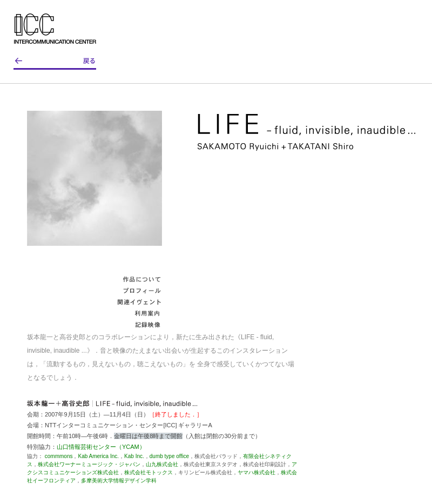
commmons (59, 456)
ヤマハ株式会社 (256, 472)
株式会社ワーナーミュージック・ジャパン (89, 464)
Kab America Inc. (98, 456)
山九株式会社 (162, 464)
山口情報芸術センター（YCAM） (101, 447)
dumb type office (169, 456)
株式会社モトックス (148, 472)
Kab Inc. (134, 456)
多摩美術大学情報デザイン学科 (119, 481)
